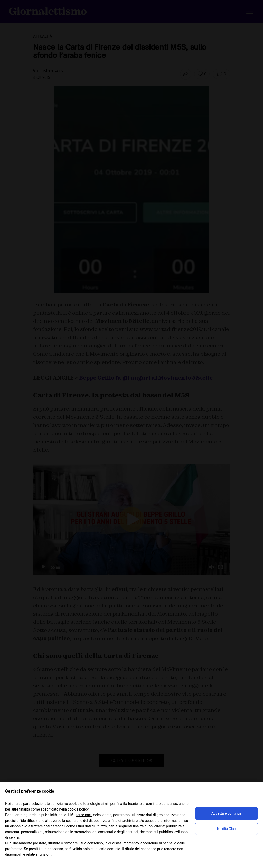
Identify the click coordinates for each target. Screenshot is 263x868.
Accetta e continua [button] (226, 813)
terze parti (84, 815)
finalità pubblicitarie (148, 826)
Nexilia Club (227, 829)
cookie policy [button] (78, 809)
